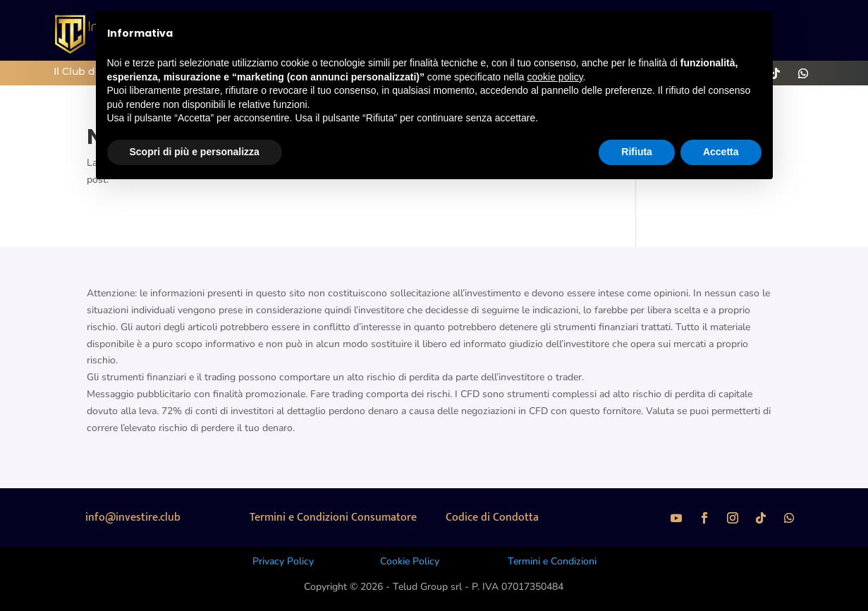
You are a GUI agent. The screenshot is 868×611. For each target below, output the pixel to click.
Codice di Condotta (492, 518)
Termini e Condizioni (552, 561)
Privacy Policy (283, 561)
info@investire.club (133, 518)
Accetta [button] (721, 152)
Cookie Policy (410, 561)
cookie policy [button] (555, 77)
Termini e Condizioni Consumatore (333, 518)
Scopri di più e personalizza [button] (195, 152)
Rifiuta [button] (637, 152)
